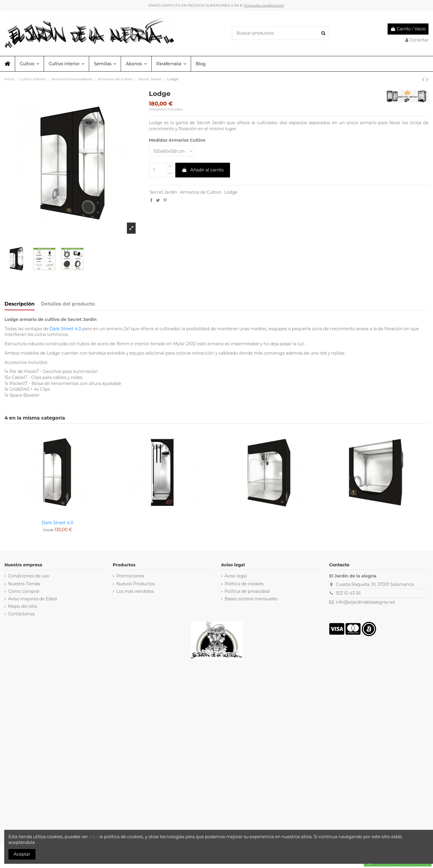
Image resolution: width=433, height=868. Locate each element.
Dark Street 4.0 (65, 329)
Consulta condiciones (264, 5)
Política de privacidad (247, 591)
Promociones (130, 576)
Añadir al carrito (203, 170)
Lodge (231, 192)
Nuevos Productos (136, 584)
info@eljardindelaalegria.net (366, 602)
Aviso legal (236, 576)
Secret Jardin (164, 192)
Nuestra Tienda (24, 584)
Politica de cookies (244, 584)
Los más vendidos (135, 591)
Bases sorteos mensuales (251, 599)
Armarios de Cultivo (201, 192)
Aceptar (22, 854)
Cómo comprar (24, 591)
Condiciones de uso (29, 576)
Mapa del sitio (23, 606)
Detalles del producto (68, 304)
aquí (94, 837)
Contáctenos (21, 614)
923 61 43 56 (348, 593)
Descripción (20, 304)
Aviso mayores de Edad (32, 599)
